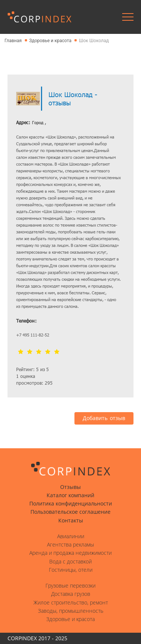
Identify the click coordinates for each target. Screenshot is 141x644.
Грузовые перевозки (70, 586)
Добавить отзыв (104, 418)
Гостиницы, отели (71, 570)
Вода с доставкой (70, 562)
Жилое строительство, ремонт (71, 603)
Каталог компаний (70, 495)
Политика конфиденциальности (71, 504)
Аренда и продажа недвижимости (70, 553)
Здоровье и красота (70, 619)
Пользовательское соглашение (70, 512)
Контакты (71, 521)
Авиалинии (71, 536)
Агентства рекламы (70, 545)
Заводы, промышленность (71, 611)
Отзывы (70, 487)
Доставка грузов (71, 594)
